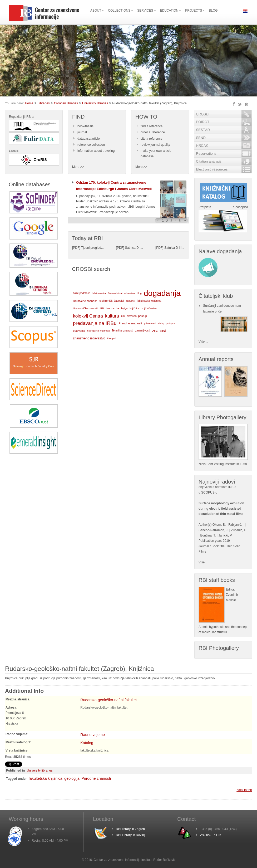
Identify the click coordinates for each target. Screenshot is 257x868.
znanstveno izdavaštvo (89, 338)
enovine (130, 301)
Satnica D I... (134, 248)
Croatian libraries (66, 103)
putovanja (79, 331)
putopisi (171, 323)
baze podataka (82, 293)
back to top (244, 790)
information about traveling (96, 151)
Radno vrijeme (93, 735)
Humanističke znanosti (85, 308)
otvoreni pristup (137, 316)
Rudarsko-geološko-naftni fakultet (108, 700)
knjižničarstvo (149, 308)
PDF (76, 248)
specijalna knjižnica (98, 331)
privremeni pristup (154, 323)
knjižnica (134, 308)
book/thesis (85, 126)
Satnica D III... (174, 248)
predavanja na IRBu (95, 323)
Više (202, 562)
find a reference (152, 126)
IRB (102, 308)
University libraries (95, 103)
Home (29, 103)
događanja (162, 293)
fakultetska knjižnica (149, 301)
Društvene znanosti (85, 301)
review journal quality (155, 145)
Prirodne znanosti (130, 323)
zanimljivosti (142, 331)
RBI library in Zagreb (130, 829)
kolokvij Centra (88, 316)
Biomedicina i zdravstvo (121, 293)
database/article (89, 139)
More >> (78, 167)
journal (82, 132)
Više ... (203, 342)
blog (139, 293)
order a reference (153, 132)
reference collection (91, 145)
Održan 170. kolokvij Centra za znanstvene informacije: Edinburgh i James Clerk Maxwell (114, 186)
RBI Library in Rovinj (130, 835)
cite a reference (152, 139)
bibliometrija (99, 293)
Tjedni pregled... (92, 248)
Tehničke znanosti (123, 331)
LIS (123, 316)
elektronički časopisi (112, 301)
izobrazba (112, 308)
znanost (159, 331)
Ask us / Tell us (211, 835)
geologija (72, 778)
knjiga (124, 308)
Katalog (87, 743)
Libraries (44, 103)
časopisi (112, 338)
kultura (112, 316)
